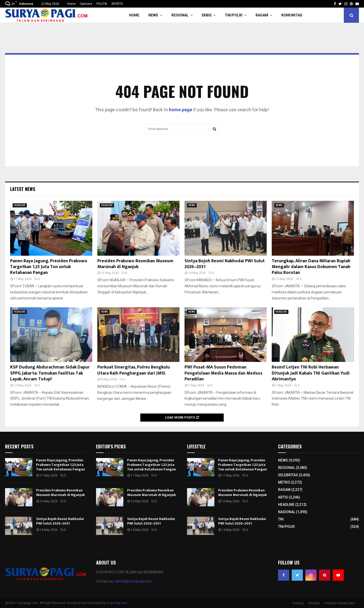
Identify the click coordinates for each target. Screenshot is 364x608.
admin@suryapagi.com (133, 581)
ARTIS (283, 497)
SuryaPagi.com (117, 603)
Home (71, 4)
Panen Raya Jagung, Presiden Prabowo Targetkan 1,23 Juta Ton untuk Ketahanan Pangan (49, 267)
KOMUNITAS (292, 15)
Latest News (23, 189)
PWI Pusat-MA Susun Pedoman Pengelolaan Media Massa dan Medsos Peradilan (223, 373)
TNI (281, 519)
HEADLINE (20, 205)
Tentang (298, 603)
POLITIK (102, 4)
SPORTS (117, 4)
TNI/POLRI (234, 15)
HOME (134, 15)
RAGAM (262, 15)
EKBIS (207, 15)
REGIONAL (180, 15)
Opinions (86, 4)
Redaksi (314, 603)
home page (180, 110)
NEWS (153, 15)
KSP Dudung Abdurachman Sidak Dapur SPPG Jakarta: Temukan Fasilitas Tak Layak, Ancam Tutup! (50, 373)
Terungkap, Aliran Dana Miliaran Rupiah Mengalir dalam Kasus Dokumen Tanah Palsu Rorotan (311, 267)
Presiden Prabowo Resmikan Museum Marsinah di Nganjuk (135, 264)
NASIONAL (287, 512)
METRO (284, 482)
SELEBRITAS (288, 475)
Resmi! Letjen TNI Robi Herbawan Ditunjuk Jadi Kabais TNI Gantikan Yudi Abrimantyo (311, 373)
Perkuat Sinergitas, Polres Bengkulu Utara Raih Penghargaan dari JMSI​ (134, 370)
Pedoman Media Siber (340, 603)
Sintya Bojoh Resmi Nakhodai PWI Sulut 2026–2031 (225, 264)
